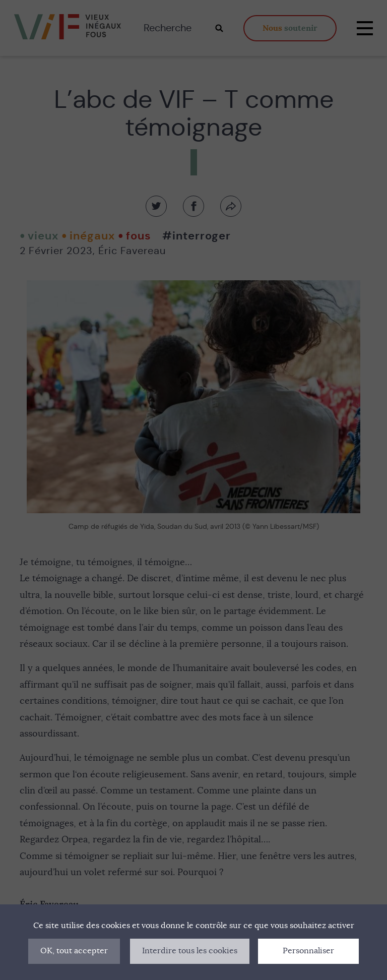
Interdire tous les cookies (190, 951)
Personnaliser (308, 951)
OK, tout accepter (74, 951)
